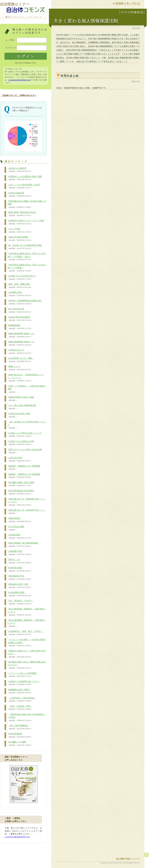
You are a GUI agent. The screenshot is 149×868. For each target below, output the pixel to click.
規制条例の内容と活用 (20, 586)
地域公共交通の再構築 (20, 239)
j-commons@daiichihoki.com (19, 80)
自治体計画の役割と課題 (19, 415)
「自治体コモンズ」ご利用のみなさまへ (19, 95)
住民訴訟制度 (20, 536)
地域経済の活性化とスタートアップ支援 (26, 222)
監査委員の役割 (20, 569)
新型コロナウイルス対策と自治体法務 (25, 451)
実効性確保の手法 (20, 578)
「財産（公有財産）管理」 (20, 708)
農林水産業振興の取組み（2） (21, 335)
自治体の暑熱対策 (20, 195)
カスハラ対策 (20, 230)
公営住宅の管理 (20, 459)
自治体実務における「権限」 (21, 360)
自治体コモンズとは (128, 4)
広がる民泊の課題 (16, 528)
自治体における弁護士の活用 (21, 443)
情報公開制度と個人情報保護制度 (23, 545)
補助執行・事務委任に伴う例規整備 (24, 468)
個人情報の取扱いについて (128, 859)
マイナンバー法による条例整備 (23, 675)
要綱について (20, 368)
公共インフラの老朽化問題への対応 (24, 186)
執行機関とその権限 (20, 744)
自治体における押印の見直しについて (25, 435)
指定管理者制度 (20, 735)
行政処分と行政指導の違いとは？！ (24, 683)
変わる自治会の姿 (20, 310)
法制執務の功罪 (20, 553)
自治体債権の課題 (20, 594)
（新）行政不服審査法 (20, 727)
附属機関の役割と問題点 (20, 691)
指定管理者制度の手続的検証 (21, 492)
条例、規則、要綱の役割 (20, 286)
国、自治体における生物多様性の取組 (25, 247)
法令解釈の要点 (20, 294)
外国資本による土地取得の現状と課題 (25, 178)
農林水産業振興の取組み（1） (21, 343)
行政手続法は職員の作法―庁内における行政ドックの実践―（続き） (27, 257)
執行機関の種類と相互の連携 (21, 484)
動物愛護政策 (20, 327)
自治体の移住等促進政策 (20, 319)
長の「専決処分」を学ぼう (21, 602)
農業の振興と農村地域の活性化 (22, 214)
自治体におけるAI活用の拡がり (22, 277)
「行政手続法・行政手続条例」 (22, 700)
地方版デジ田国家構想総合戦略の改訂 (25, 302)
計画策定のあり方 (20, 352)
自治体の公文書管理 (20, 170)
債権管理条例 (20, 520)
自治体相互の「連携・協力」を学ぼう (26, 633)
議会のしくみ (20, 561)
